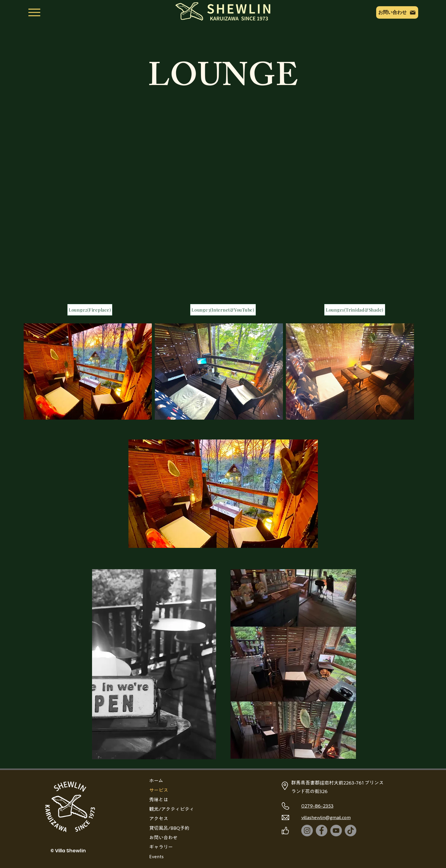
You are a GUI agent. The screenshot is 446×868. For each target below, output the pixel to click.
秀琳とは (159, 800)
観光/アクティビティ (172, 809)
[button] (223, 494)
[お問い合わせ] (397, 12)
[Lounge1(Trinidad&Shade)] (355, 310)
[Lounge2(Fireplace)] (90, 310)
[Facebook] (322, 831)
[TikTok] (351, 831)
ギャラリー (161, 847)
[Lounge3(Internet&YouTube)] (223, 310)
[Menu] (34, 12)
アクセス (159, 819)
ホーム (156, 781)
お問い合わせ (163, 837)
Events (156, 856)
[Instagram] (307, 831)
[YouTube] (336, 831)
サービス (159, 790)
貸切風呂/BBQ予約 (169, 828)
